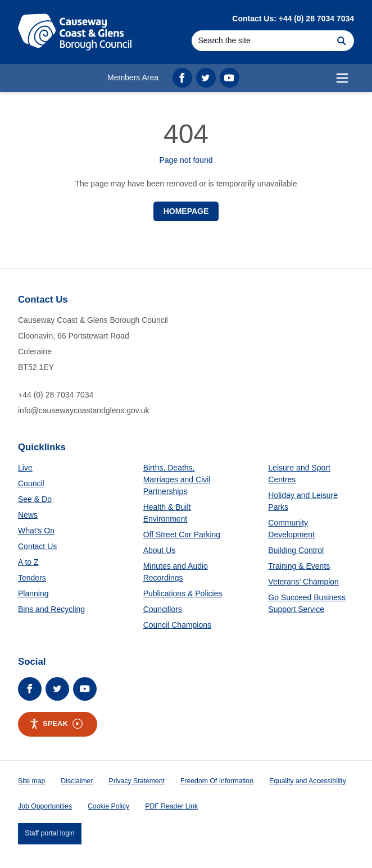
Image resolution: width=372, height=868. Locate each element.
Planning (33, 593)
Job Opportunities (45, 806)
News (28, 515)
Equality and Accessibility (308, 781)
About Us (160, 550)
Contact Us (37, 546)
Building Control (296, 550)
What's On (36, 531)
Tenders (32, 578)
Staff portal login (49, 833)
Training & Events (299, 566)
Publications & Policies (183, 593)
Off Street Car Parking (182, 534)
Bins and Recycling (51, 609)
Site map (31, 781)
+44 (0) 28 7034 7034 (56, 395)
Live (25, 468)
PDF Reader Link (171, 806)
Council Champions (177, 625)
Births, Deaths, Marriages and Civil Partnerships (177, 479)
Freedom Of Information (217, 781)
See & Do (35, 499)
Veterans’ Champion (303, 582)
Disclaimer (77, 781)
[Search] (260, 41)
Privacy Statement (137, 781)
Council (31, 483)
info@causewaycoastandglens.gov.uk (83, 410)
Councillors (163, 609)
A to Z (28, 562)
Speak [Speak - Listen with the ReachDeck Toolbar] (56, 724)
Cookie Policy (108, 806)
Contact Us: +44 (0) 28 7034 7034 (293, 19)
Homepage (186, 211)
